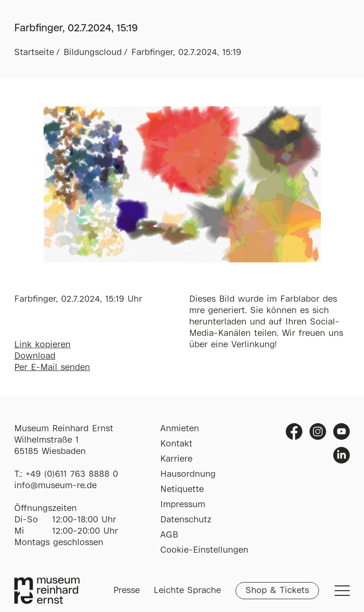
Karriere (176, 459)
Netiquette (182, 490)
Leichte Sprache (187, 591)
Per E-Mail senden (52, 368)
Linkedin (341, 455)
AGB (169, 535)
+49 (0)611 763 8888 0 (72, 474)
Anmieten (180, 429)
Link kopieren (42, 345)
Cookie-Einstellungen (204, 550)
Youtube (341, 431)
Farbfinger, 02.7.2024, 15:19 (186, 53)
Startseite (34, 53)
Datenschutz (186, 520)
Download (35, 356)
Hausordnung (188, 474)
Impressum (183, 505)
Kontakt (176, 444)
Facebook (294, 431)
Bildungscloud (93, 53)
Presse (127, 591)
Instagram (318, 431)
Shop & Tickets (277, 591)
